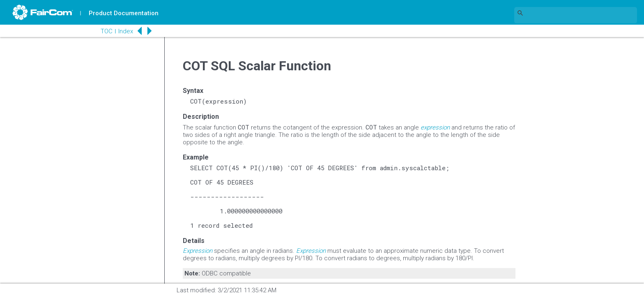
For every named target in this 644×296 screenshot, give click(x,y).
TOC (107, 31)
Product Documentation (124, 13)
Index (126, 31)
